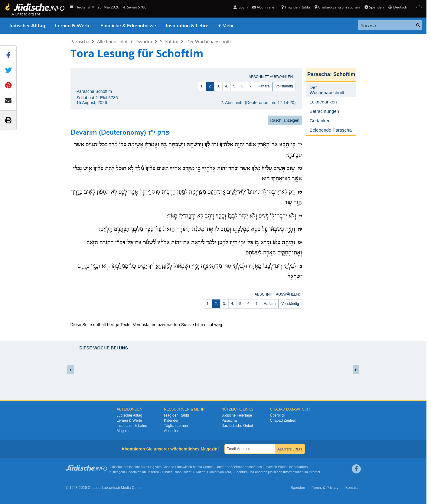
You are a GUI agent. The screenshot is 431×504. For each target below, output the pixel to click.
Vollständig (284, 86)
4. (227, 86)
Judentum (240, 472)
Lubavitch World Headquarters (285, 467)
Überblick (278, 415)
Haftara (264, 86)
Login (241, 7)
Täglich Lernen (176, 426)
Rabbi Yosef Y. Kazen (189, 472)
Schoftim (169, 41)
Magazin (124, 431)
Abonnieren (264, 7)
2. (210, 86)
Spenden (374, 7)
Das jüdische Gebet (237, 426)
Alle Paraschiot (112, 41)
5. (235, 86)
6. (243, 86)
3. (218, 86)
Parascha (80, 41)
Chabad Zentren (283, 421)
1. (202, 86)
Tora (228, 472)
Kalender (171, 421)
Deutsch (398, 7)
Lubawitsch (184, 467)
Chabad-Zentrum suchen (337, 7)
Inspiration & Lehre (187, 26)
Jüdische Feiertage (237, 415)
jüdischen (275, 472)
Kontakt (352, 488)
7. (251, 86)
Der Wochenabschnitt (209, 41)
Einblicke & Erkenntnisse (128, 26)
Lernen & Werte (73, 26)
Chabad (168, 467)
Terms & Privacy (325, 488)
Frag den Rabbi (295, 7)
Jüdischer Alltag (27, 26)
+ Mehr (226, 26)
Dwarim (144, 41)
